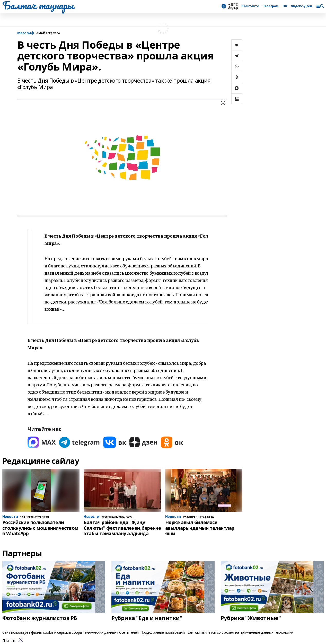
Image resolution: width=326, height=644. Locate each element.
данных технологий (277, 632)
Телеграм (271, 6)
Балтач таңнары (38, 5)
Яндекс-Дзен (301, 6)
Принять (9, 641)
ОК (285, 6)
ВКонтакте (250, 6)
